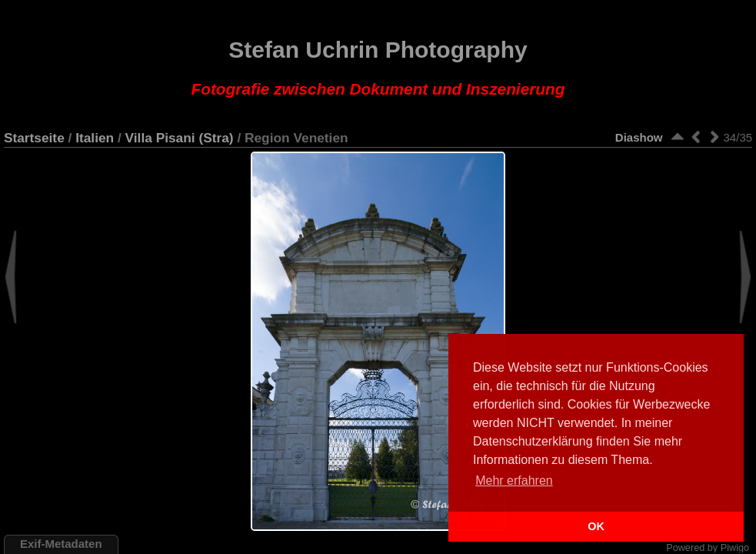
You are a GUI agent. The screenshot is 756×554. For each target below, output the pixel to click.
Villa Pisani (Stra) (180, 138)
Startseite (34, 138)
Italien (95, 138)
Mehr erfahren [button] (514, 481)
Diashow (639, 137)
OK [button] (596, 526)
